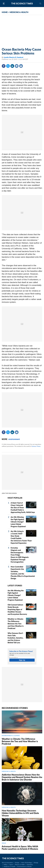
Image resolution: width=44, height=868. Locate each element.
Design (17, 863)
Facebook (4, 66)
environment (14, 439)
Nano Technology (27, 863)
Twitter (8, 66)
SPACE (4, 843)
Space (11, 865)
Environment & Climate (24, 867)
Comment (17, 66)
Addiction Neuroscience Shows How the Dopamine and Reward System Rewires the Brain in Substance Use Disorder (22, 777)
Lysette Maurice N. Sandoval (14, 57)
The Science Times (22, 4)
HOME (5, 12)
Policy (6, 865)
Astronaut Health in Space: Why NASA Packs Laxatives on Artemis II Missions (20, 848)
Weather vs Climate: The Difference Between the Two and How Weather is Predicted (16, 624)
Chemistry (30, 865)
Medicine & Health (10, 867)
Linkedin (12, 66)
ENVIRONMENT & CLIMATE (11, 736)
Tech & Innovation (7, 863)
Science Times (36, 446)
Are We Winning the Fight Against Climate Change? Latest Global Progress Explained (18, 522)
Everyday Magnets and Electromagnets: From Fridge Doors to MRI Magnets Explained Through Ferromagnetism (20, 555)
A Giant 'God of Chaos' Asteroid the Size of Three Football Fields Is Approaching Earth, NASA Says (23, 507)
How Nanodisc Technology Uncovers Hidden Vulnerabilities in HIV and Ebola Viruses (20, 813)
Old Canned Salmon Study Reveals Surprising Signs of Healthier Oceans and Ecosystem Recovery (17, 609)
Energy (36, 863)
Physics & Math (20, 865)
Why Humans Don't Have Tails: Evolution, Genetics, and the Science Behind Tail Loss (15, 638)
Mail (21, 66)
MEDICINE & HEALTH (19, 12)
